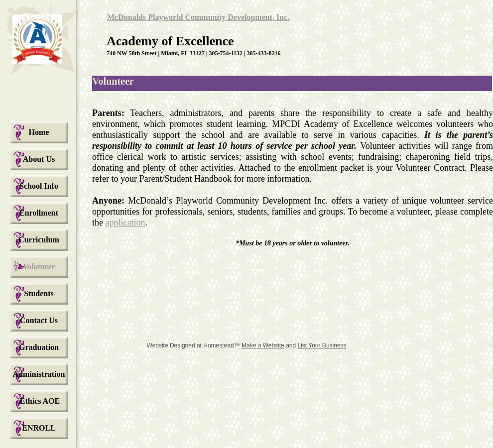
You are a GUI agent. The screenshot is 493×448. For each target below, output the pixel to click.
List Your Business (322, 345)
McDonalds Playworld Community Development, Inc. (198, 17)
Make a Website (263, 345)
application (125, 223)
